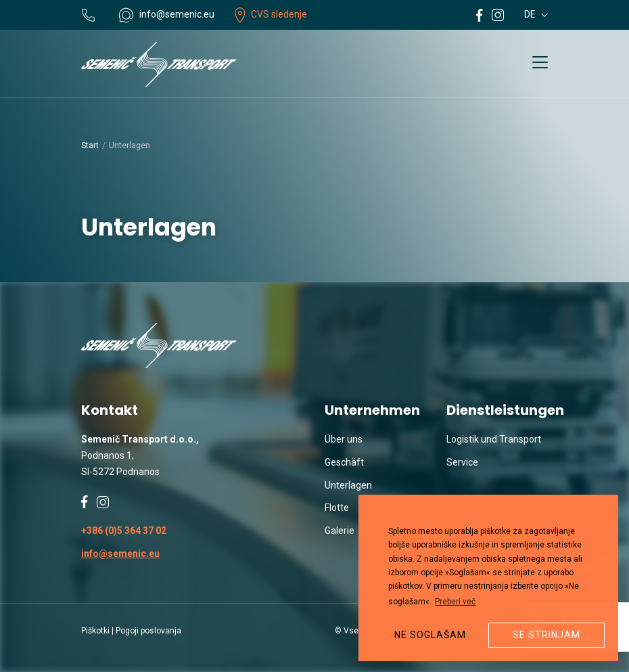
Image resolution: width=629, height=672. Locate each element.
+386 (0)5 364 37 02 (124, 531)
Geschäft (344, 462)
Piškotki (95, 631)
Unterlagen (348, 485)
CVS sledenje (271, 14)
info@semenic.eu (120, 554)
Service (462, 462)
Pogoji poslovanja (148, 631)
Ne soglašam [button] (430, 635)
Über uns (344, 439)
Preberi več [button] (455, 602)
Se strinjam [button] (546, 635)
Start (90, 145)
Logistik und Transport (494, 439)
